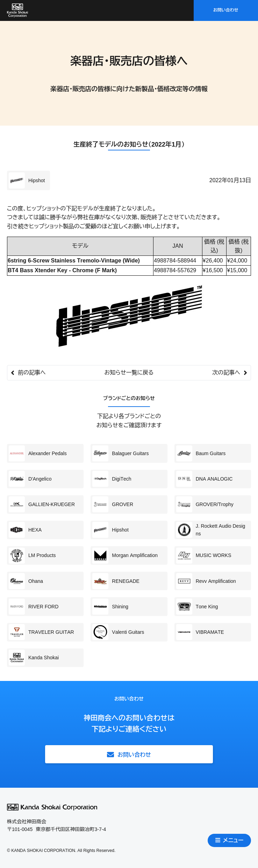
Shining (110, 607)
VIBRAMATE (200, 632)
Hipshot (27, 180)
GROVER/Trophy (205, 504)
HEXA (25, 530)
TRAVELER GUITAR (41, 632)
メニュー (230, 840)
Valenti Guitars (118, 632)
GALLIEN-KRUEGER (42, 504)
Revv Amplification (206, 581)
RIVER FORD (34, 607)
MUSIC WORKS (204, 556)
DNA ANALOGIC (205, 479)
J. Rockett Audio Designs (211, 530)
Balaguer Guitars (120, 453)
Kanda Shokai (34, 658)
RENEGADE (116, 581)
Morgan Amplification (125, 556)
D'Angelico (30, 479)
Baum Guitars (201, 453)
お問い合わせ (226, 10)
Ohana (26, 581)
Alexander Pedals (38, 453)
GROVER (113, 504)
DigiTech (112, 479)
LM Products (32, 556)
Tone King (197, 607)
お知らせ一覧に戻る (129, 373)
